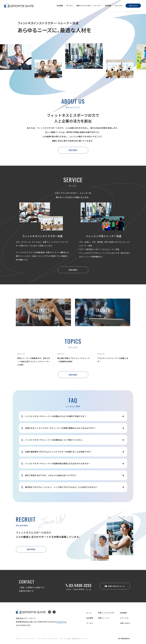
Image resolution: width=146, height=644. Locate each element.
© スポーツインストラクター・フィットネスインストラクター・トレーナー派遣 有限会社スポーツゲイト (52, 638)
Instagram (50, 612)
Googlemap (61, 622)
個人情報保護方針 (124, 638)
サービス (70, 6)
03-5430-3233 (80, 585)
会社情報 (60, 6)
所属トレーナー (104, 618)
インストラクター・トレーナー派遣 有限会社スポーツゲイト (19, 6)
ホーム (89, 613)
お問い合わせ (133, 6)
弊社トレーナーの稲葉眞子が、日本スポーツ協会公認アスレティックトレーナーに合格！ (34, 361)
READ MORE (73, 150)
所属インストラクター (107, 613)
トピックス (119, 6)
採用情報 (108, 6)
